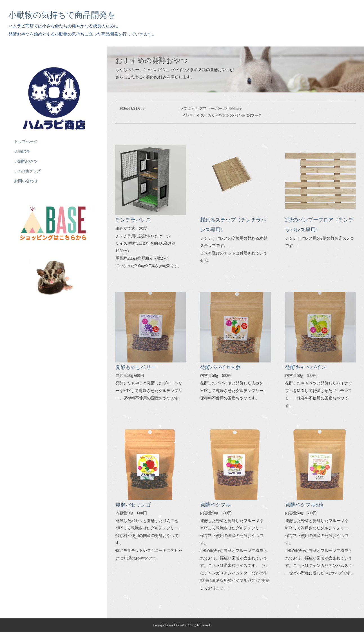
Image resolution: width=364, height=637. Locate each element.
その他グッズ (28, 168)
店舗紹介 (22, 149)
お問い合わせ (26, 178)
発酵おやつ (26, 159)
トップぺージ (26, 139)
